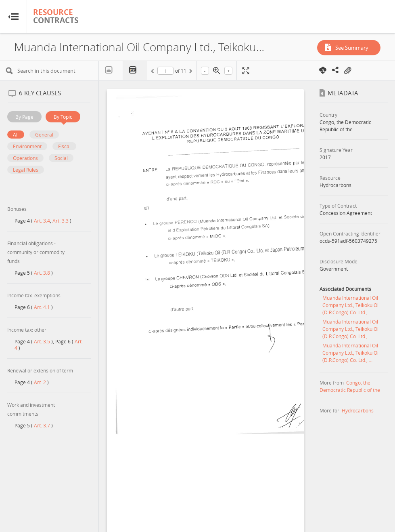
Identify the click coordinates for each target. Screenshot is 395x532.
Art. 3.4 (42, 221)
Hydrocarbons (358, 410)
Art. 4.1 (42, 307)
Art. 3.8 (42, 273)
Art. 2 (40, 382)
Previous (154, 72)
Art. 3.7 (42, 425)
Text (111, 70)
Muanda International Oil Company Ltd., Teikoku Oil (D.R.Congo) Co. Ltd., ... (351, 305)
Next (190, 72)
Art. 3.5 (42, 341)
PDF (135, 70)
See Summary (352, 48)
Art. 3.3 (61, 221)
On (347, 71)
